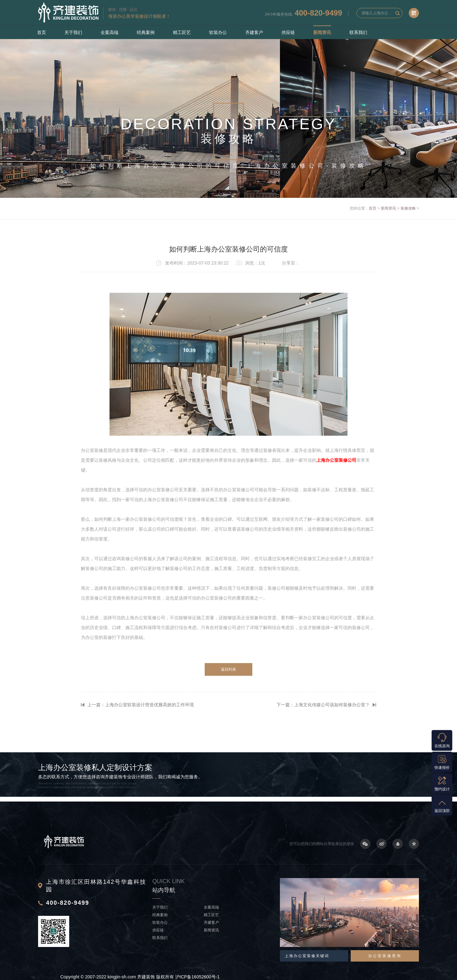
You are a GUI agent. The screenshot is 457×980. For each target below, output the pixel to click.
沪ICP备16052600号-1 (197, 977)
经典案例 (146, 32)
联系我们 (358, 32)
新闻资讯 (322, 32)
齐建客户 (254, 32)
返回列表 (228, 669)
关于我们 (73, 32)
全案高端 (109, 32)
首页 (42, 32)
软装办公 (218, 32)
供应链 (288, 32)
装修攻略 (408, 208)
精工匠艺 (182, 32)
